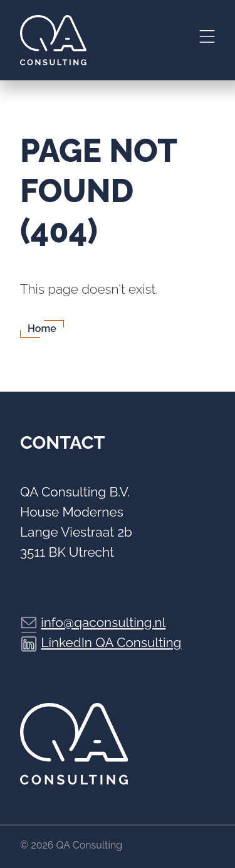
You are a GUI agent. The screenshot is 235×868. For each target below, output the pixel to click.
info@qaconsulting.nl (103, 622)
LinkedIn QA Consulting (111, 642)
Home (42, 329)
